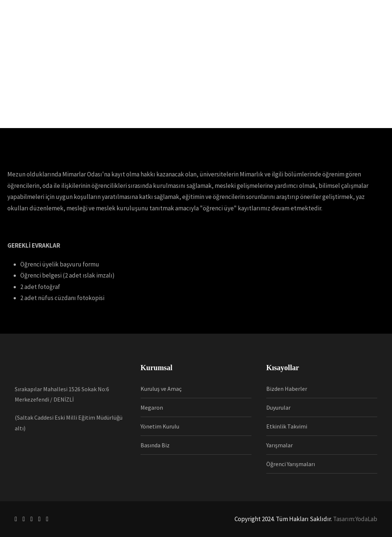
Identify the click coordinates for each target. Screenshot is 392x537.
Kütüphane (272, 37)
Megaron (152, 407)
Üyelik (127, 37)
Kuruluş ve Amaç (161, 389)
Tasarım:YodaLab (355, 519)
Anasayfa (63, 37)
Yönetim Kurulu (160, 426)
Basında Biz (155, 445)
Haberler (184, 37)
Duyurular (278, 407)
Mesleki (154, 37)
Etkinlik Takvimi (287, 426)
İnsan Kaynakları (227, 37)
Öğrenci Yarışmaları (291, 464)
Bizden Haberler (287, 389)
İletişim (305, 37)
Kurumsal (97, 37)
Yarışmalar (280, 445)
